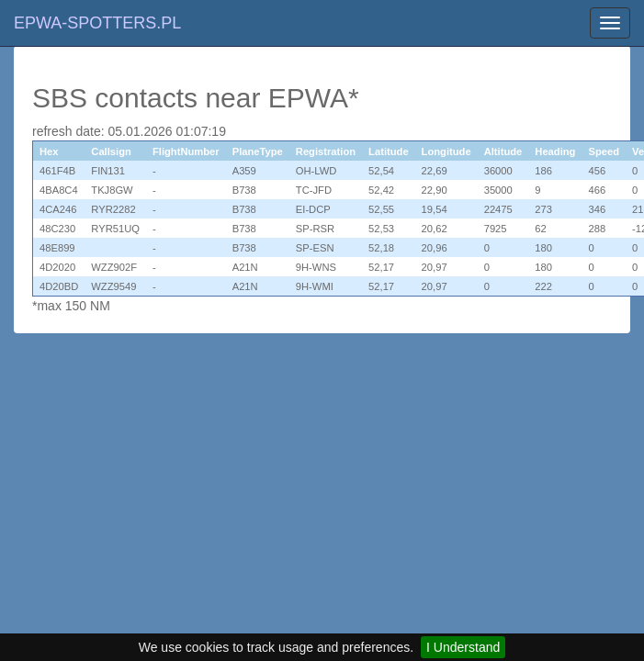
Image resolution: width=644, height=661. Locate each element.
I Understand (463, 647)
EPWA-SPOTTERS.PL (97, 23)
